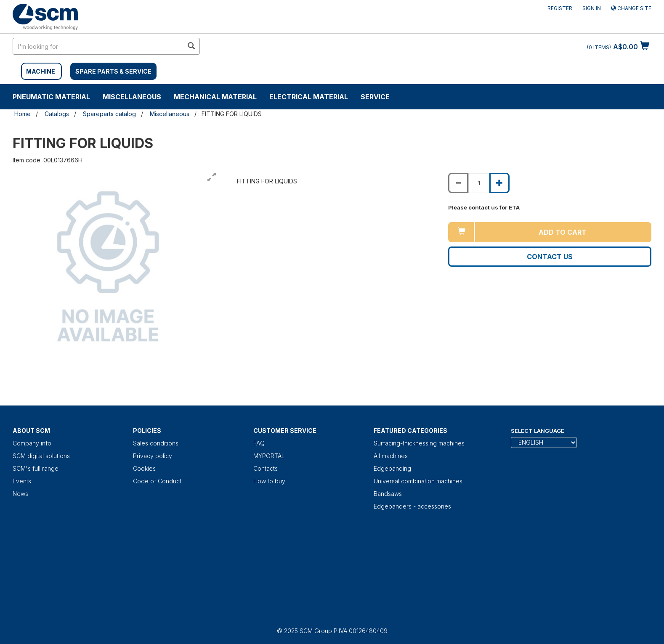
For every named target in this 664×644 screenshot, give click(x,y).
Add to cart (563, 232)
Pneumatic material (51, 97)
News (20, 494)
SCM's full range (36, 468)
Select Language (538, 431)
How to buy (269, 481)
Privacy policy (153, 456)
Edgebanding (392, 468)
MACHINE (41, 71)
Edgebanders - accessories (412, 506)
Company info (32, 443)
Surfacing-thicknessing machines (419, 443)
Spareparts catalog (109, 114)
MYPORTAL (269, 456)
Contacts (266, 468)
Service (375, 97)
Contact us (550, 257)
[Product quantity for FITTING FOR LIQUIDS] (479, 183)
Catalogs (57, 114)
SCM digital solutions (41, 456)
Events (22, 481)
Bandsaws (388, 494)
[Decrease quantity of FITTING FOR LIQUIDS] (458, 183)
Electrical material (309, 97)
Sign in (592, 8)
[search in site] (98, 46)
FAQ (259, 443)
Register (560, 8)
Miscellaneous (132, 97)
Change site (631, 8)
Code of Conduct (157, 481)
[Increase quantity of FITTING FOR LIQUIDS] (499, 183)
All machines (391, 456)
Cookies (144, 468)
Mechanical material (215, 97)
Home (23, 114)
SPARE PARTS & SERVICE (113, 71)
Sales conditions (156, 443)
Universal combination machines (418, 481)
